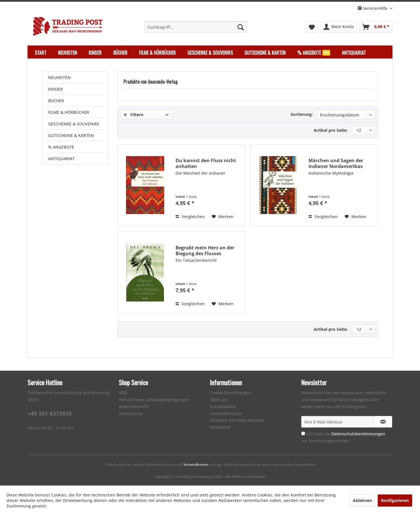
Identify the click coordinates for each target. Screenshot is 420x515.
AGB (123, 393)
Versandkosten (196, 464)
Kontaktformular (226, 413)
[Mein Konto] (339, 27)
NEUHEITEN (59, 77)
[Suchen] (241, 27)
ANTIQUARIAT (61, 159)
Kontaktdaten (223, 407)
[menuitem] (196, 27)
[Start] (41, 53)
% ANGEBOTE (61, 147)
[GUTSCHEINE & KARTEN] (265, 53)
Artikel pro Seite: (331, 130)
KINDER (55, 89)
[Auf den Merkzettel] (223, 217)
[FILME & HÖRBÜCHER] (157, 53)
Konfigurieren (395, 500)
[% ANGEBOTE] (314, 53)
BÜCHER (56, 101)
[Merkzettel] (312, 27)
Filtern (134, 115)
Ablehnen (362, 500)
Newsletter (221, 427)
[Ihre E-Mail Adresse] (338, 422)
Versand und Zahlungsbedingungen (154, 400)
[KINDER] (95, 53)
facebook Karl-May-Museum (237, 420)
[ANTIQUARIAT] (354, 53)
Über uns (219, 400)
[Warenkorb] (376, 27)
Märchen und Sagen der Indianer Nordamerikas (336, 163)
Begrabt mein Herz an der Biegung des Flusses (205, 251)
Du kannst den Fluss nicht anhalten (206, 163)
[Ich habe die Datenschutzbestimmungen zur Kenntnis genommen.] (303, 433)
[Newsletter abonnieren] (383, 422)
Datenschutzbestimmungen (358, 434)
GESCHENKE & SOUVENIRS (74, 124)
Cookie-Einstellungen (231, 393)
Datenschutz (131, 413)
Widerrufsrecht (134, 407)
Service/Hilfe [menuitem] (373, 8)
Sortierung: (302, 114)
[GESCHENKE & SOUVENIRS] (210, 53)
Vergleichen (190, 217)
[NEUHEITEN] (67, 53)
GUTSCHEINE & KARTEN (71, 135)
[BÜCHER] (120, 53)
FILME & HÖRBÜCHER (69, 112)
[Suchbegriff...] (196, 27)
